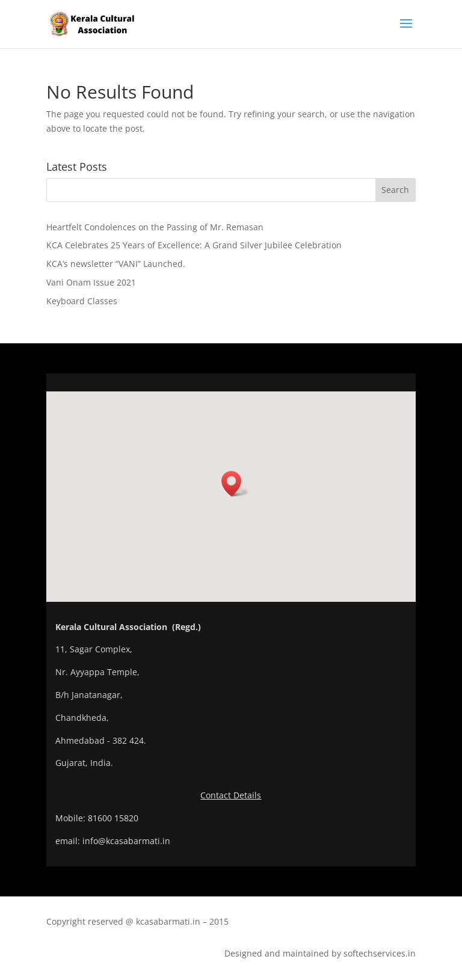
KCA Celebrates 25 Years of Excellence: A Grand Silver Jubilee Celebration (194, 245)
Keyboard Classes (82, 301)
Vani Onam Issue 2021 (91, 282)
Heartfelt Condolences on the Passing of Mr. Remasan (155, 227)
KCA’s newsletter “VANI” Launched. (116, 264)
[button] (235, 484)
